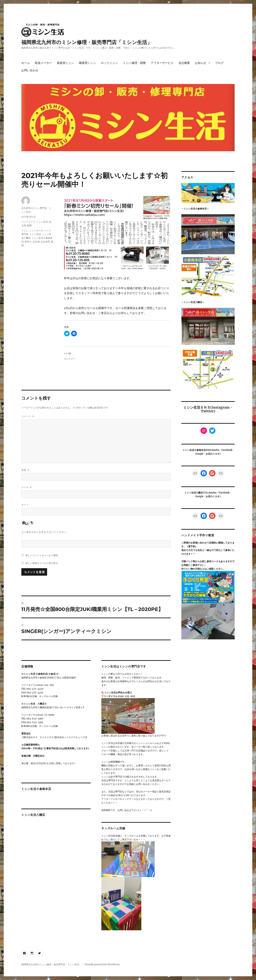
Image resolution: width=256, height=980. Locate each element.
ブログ (219, 63)
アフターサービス (162, 63)
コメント (28, 416)
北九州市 (45, 242)
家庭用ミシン (65, 63)
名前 (25, 470)
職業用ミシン (87, 63)
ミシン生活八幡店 (33, 815)
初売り (28, 242)
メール (27, 487)
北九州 (36, 242)
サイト (25, 505)
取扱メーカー (43, 63)
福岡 (29, 225)
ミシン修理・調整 (134, 63)
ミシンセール (36, 230)
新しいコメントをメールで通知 (42, 555)
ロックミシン (110, 63)
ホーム (26, 63)
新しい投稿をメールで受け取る (42, 563)
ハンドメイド (28, 222)
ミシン (25, 230)
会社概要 (184, 63)
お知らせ (201, 63)
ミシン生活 (42, 222)
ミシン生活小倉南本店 (36, 789)
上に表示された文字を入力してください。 (45, 532)
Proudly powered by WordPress (102, 964)
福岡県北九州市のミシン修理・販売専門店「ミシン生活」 (87, 42)
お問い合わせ (30, 70)
